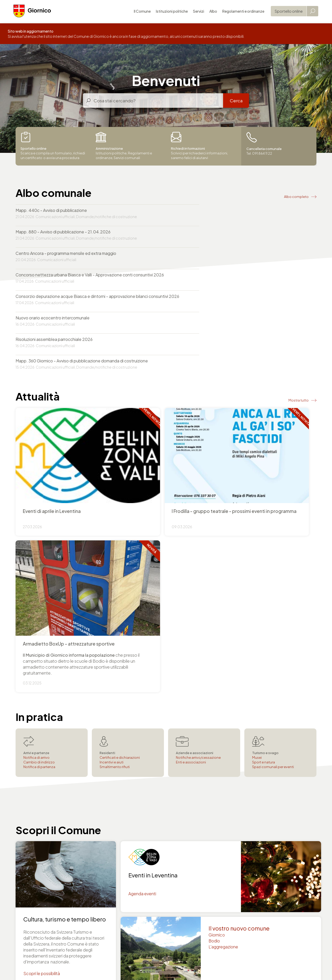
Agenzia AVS (261, 906)
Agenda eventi (142, 677)
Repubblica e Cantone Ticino (39, 948)
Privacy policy (79, 967)
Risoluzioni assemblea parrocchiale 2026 (54, 287)
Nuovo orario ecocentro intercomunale (205, 259)
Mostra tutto (299, 325)
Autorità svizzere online (142, 948)
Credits (128, 967)
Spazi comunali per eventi (273, 549)
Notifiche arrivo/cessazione (198, 540)
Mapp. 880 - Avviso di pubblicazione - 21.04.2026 (216, 210)
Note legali (106, 967)
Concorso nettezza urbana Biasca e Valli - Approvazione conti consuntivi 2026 (237, 235)
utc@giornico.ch (188, 871)
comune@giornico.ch (37, 871)
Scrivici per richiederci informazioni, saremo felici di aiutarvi (200, 146)
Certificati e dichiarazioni (120, 540)
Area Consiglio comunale (192, 967)
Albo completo (296, 196)
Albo (211, 12)
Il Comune (140, 12)
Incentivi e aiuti (112, 545)
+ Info (166, 382)
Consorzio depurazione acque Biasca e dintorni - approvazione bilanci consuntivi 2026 (82, 262)
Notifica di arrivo (36, 540)
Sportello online (287, 12)
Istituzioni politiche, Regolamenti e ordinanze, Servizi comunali (124, 146)
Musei (257, 540)
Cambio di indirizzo (39, 545)
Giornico (217, 718)
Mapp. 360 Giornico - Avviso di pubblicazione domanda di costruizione (234, 287)
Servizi (196, 12)
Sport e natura (264, 545)
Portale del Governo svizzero (93, 948)
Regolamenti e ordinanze (241, 12)
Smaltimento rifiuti (115, 549)
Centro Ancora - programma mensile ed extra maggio (66, 232)
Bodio (215, 724)
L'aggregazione (224, 730)
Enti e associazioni (191, 545)
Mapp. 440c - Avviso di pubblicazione (51, 210)
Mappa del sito (152, 967)
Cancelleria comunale (270, 888)
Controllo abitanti (266, 894)
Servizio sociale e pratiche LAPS (280, 912)
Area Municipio (231, 967)
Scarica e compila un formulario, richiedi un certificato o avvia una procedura (53, 146)
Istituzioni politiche (170, 12)
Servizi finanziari (264, 900)
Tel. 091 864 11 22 (32, 865)
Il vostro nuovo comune (240, 711)
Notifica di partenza (39, 549)
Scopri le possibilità (42, 756)
